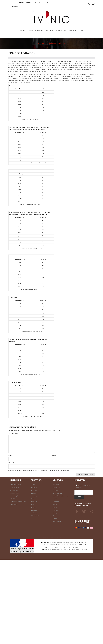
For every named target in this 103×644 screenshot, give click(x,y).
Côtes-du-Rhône (36, 516)
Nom (10, 455)
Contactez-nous (14, 490)
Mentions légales (14, 496)
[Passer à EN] (36, 2)
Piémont (55, 510)
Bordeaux (34, 490)
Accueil (41, 43)
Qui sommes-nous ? (15, 485)
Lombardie (56, 502)
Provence (34, 507)
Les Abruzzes (57, 487)
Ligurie (55, 499)
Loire (33, 504)
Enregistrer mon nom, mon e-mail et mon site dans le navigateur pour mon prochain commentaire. (39, 471)
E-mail (54, 455)
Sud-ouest (34, 513)
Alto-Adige (56, 485)
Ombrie (55, 507)
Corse (33, 499)
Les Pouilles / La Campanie (60, 496)
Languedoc (34, 502)
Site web (11, 463)
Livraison (12, 499)
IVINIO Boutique (14, 487)
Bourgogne (34, 493)
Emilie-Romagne (58, 493)
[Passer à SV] (40, 2)
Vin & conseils (14, 504)
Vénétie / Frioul (57, 522)
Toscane (55, 519)
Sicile (54, 516)
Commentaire (13, 433)
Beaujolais (34, 487)
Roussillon (34, 510)
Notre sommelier (14, 493)
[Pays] (18, 6)
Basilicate (56, 490)
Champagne (35, 496)
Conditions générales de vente (18, 502)
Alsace (33, 485)
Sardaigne (56, 513)
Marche (55, 504)
